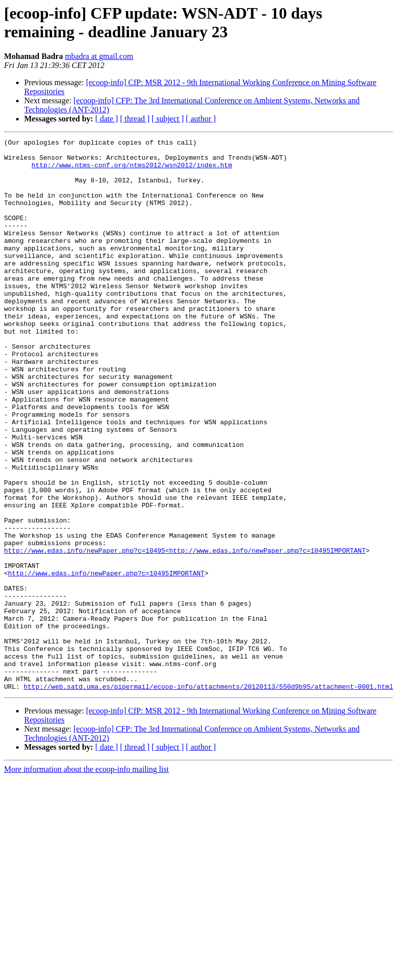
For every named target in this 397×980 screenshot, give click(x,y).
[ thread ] (135, 119)
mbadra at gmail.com (99, 56)
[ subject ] (168, 119)
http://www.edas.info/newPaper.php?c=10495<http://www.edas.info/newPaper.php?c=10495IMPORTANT (185, 633)
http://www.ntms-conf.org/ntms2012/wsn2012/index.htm (132, 171)
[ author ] (201, 119)
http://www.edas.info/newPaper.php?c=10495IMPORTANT (106, 661)
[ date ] (107, 119)
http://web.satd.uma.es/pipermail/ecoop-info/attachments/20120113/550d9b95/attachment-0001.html (208, 797)
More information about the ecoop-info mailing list (86, 879)
